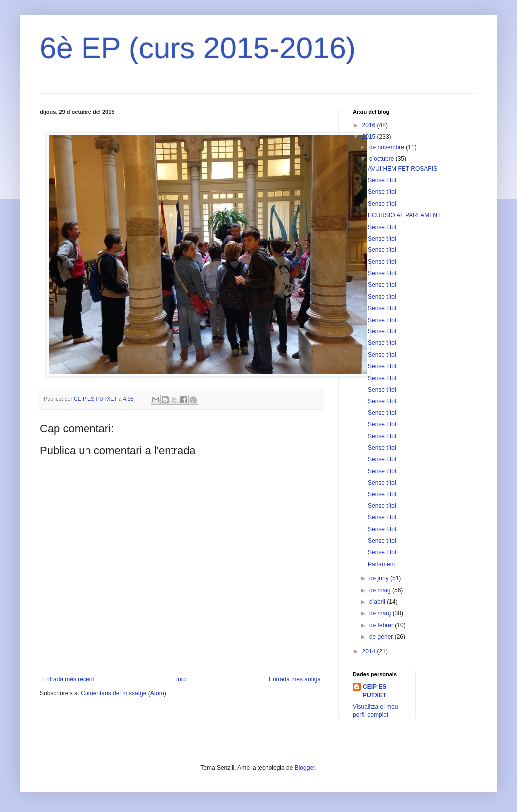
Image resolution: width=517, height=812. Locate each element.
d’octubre (383, 159)
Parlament (382, 564)
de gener (382, 637)
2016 (370, 125)
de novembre (388, 147)
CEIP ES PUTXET (375, 691)
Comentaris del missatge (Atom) (123, 693)
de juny (380, 578)
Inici (182, 679)
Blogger (305, 768)
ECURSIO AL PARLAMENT (404, 215)
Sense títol (382, 180)
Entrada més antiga (295, 679)
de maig (381, 590)
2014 (370, 651)
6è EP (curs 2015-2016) (198, 48)
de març (381, 613)
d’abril (378, 602)
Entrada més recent (68, 679)
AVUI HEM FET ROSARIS (403, 169)
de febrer (382, 625)
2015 (370, 137)
